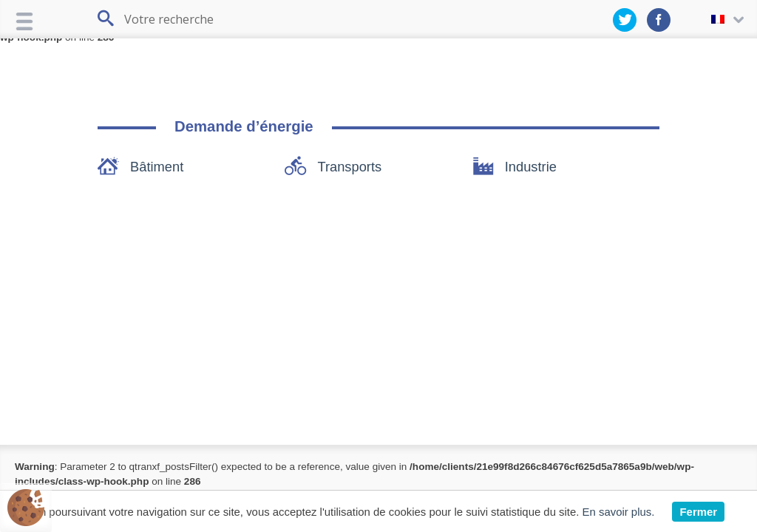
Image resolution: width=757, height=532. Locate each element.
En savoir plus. (619, 512)
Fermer (698, 512)
